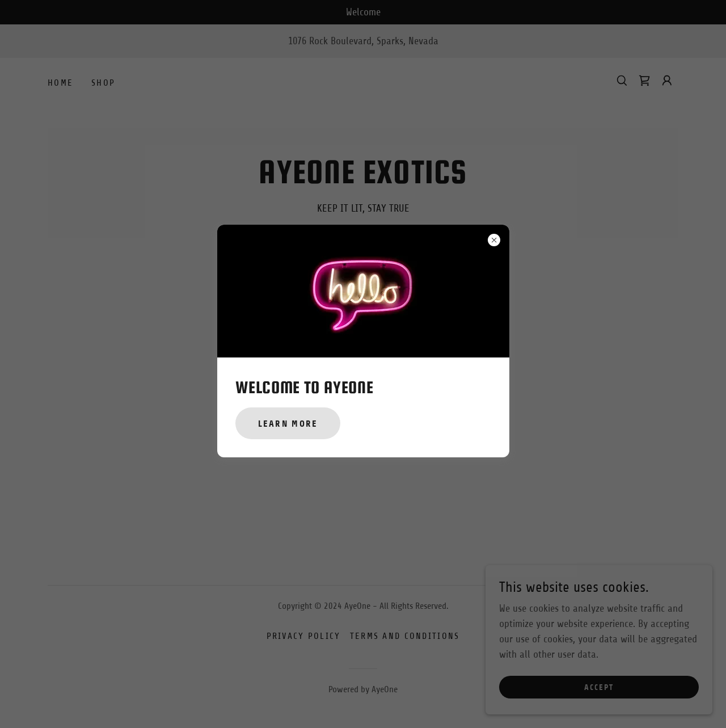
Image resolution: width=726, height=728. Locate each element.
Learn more (288, 424)
